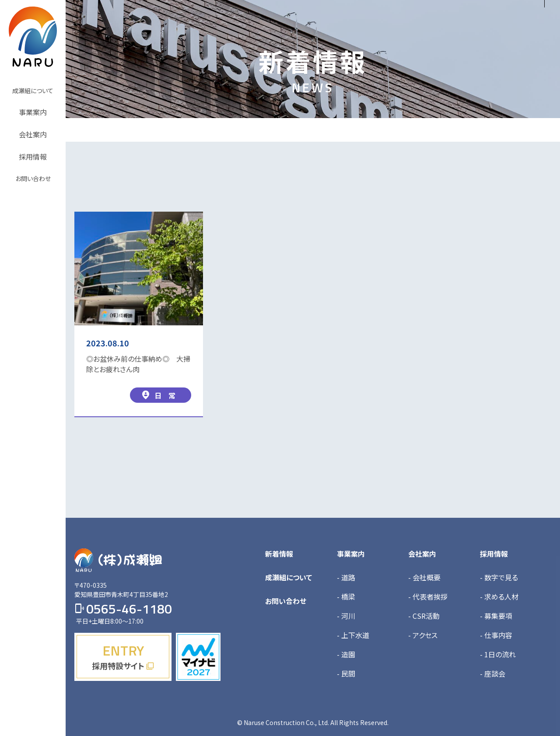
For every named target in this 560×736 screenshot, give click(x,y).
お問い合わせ (286, 601)
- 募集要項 (496, 616)
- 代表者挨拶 (428, 596)
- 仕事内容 (496, 635)
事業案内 (351, 554)
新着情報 (279, 554)
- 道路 (346, 577)
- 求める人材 (499, 596)
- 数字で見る (499, 577)
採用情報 (494, 554)
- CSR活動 (424, 616)
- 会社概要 (424, 577)
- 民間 (346, 673)
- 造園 (346, 654)
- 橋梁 (346, 596)
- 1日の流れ (498, 654)
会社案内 (422, 554)
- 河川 (346, 616)
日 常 (158, 395)
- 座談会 (493, 673)
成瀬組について (289, 577)
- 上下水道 (353, 635)
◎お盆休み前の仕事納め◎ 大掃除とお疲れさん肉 (138, 364)
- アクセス (423, 635)
